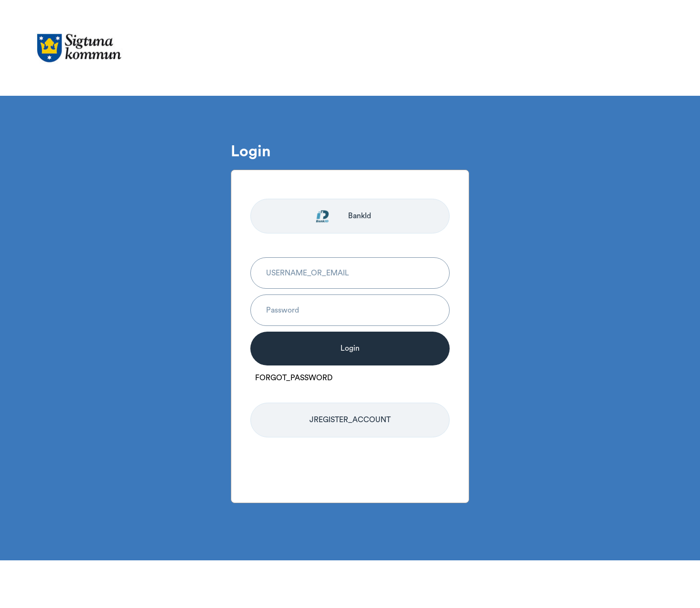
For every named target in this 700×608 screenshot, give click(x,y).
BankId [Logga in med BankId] (360, 216)
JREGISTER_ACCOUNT (350, 420)
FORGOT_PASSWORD (294, 378)
